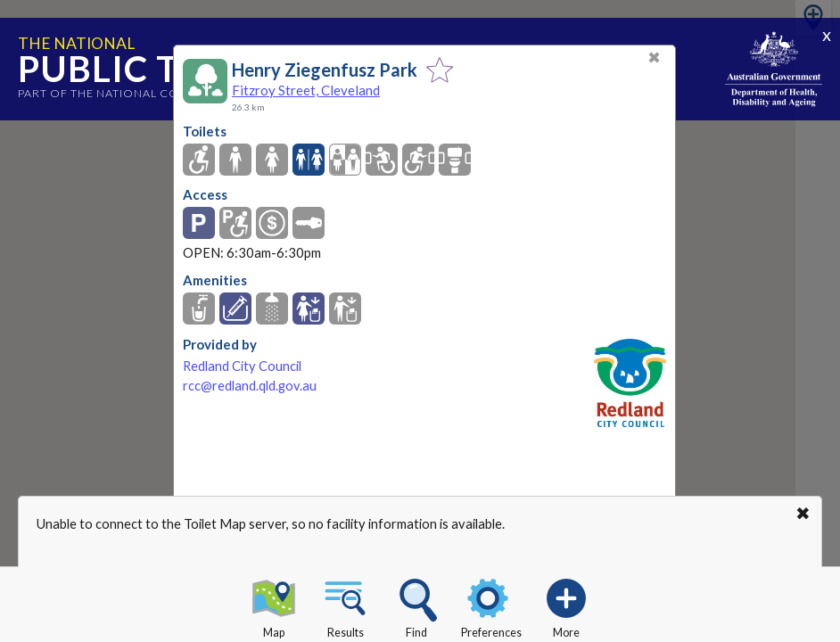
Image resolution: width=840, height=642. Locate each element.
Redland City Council (242, 366)
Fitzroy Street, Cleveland (306, 90)
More (566, 605)
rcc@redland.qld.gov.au (250, 386)
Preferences (491, 605)
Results (345, 605)
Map (274, 605)
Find (416, 605)
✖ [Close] (654, 58)
